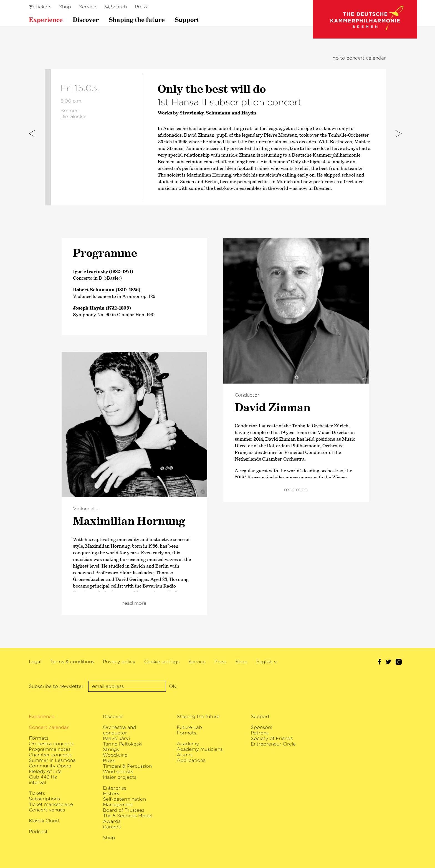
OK (173, 686)
